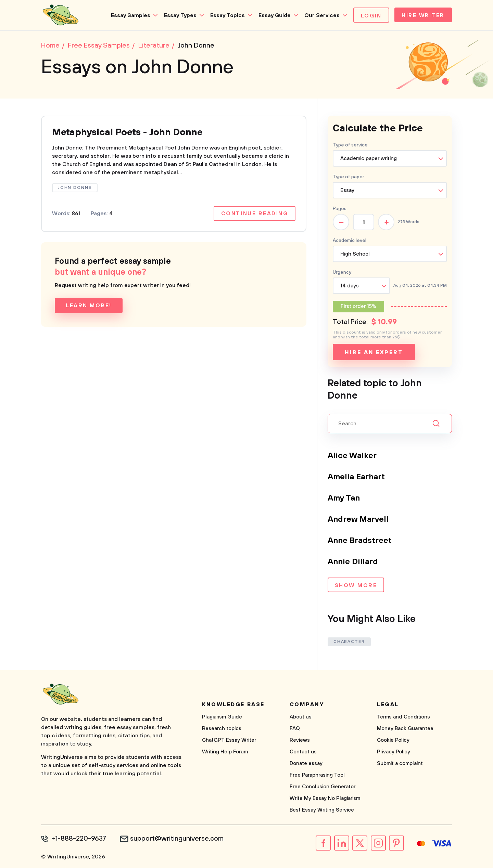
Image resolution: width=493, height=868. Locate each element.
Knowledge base (233, 705)
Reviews (300, 741)
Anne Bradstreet (360, 541)
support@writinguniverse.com (177, 839)
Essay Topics (226, 15)
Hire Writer (422, 16)
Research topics (222, 729)
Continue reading (254, 214)
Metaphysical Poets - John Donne (130, 133)
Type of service (350, 145)
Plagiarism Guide (222, 717)
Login (370, 16)
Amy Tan (344, 498)
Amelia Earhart (357, 477)
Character (349, 642)
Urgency (342, 273)
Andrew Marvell (358, 520)
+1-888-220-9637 (79, 839)
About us (301, 717)
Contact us (303, 752)
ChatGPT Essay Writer (229, 741)
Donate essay (306, 764)
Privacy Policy (394, 752)
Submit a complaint (400, 764)
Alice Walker (352, 456)
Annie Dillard (353, 562)
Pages (340, 209)
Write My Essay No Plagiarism (325, 799)
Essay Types (179, 15)
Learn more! (89, 306)
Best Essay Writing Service (322, 810)
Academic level (350, 241)
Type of (349, 177)
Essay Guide (273, 15)
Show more (356, 586)
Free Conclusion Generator (323, 787)
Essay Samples (129, 15)
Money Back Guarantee (405, 729)
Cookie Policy (393, 741)
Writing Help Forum (225, 752)
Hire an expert (374, 353)
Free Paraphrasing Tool (317, 775)
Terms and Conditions (403, 717)
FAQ (295, 729)
